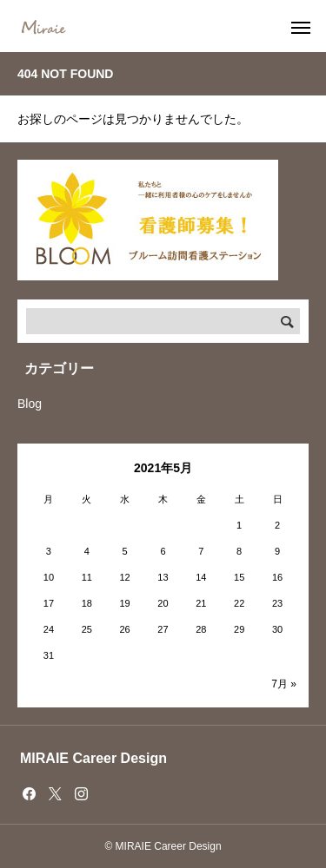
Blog (30, 404)
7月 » (284, 684)
